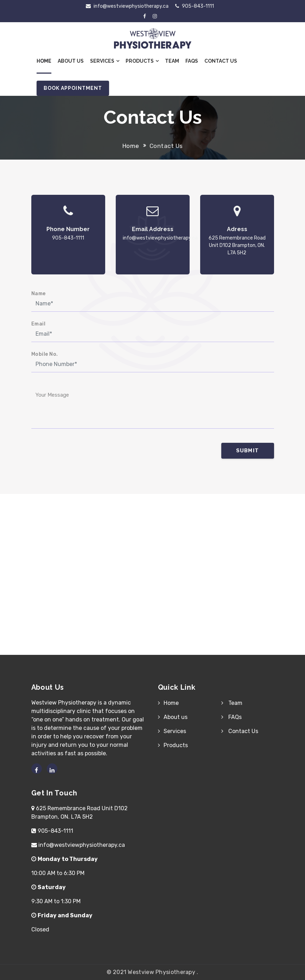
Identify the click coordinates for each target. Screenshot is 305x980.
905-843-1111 (195, 6)
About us (176, 717)
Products (142, 61)
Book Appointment (73, 88)
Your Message (52, 395)
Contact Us (221, 61)
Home (44, 61)
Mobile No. (45, 354)
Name (39, 294)
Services (105, 61)
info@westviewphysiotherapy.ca (127, 6)
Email (39, 324)
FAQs (192, 61)
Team (172, 61)
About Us (71, 61)
